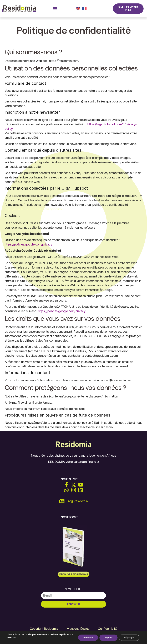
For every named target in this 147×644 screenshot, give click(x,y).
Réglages (129, 638)
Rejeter (108, 638)
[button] (55, 9)
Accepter (88, 638)
